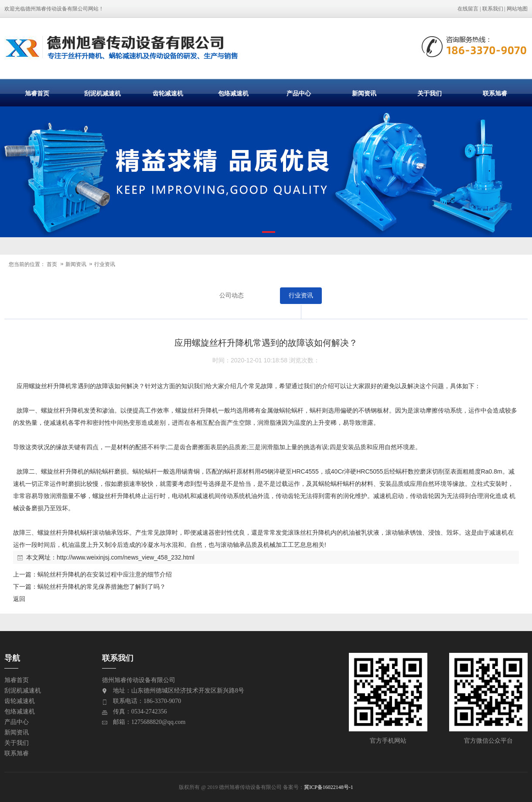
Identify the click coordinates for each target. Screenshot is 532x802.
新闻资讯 (364, 93)
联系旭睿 (495, 93)
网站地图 (517, 9)
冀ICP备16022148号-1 (329, 787)
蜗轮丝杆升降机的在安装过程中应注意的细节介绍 (105, 574)
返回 (19, 599)
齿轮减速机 (168, 93)
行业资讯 (105, 264)
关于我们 (430, 93)
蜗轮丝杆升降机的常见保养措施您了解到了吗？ (102, 587)
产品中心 (299, 93)
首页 (52, 264)
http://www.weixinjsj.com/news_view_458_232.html (126, 557)
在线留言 (468, 9)
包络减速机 (233, 93)
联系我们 (493, 9)
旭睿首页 (37, 93)
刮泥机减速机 (102, 93)
